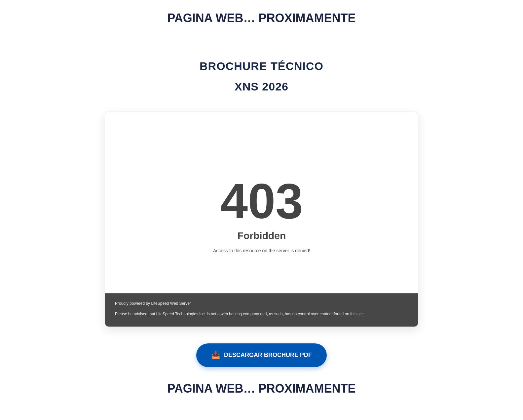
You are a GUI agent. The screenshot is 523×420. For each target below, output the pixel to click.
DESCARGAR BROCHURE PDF (261, 355)
